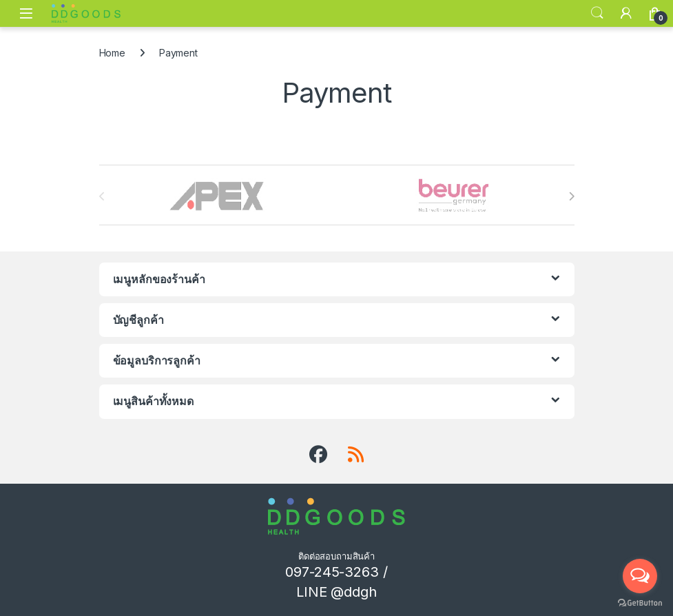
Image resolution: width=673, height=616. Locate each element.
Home (112, 53)
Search (597, 13)
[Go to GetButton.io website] (640, 602)
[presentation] (571, 196)
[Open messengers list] (640, 576)
